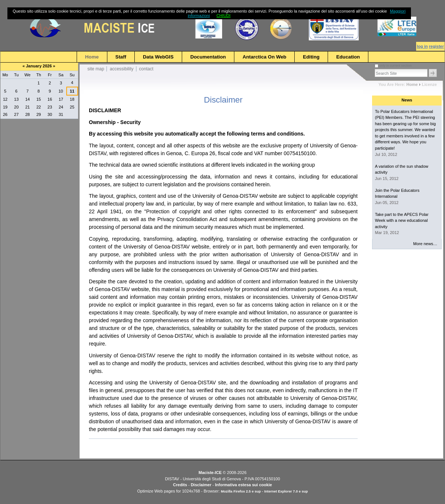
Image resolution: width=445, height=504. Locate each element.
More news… (425, 244)
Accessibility (121, 69)
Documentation (208, 57)
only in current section (395, 66)
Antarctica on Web (264, 57)
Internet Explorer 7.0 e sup (286, 491)
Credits (180, 485)
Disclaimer (201, 485)
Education (348, 57)
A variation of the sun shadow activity (402, 169)
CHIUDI (224, 16)
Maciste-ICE (210, 473)
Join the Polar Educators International (397, 193)
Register (436, 46)
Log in (422, 46)
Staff (121, 57)
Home (92, 57)
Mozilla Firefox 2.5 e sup (241, 491)
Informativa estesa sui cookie (244, 485)
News (407, 100)
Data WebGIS (158, 57)
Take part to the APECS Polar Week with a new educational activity (402, 221)
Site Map (96, 69)
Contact (146, 69)
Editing (311, 57)
